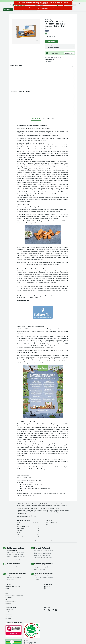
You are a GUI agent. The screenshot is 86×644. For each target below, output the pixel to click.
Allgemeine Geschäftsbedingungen (14, 595)
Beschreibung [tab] (36, 119)
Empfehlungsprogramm (11, 616)
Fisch (52, 57)
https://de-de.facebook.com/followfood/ (44, 258)
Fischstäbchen (60, 57)
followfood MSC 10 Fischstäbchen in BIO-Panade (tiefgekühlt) (56, 24)
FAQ (7, 599)
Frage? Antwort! (42, 548)
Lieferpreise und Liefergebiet (13, 587)
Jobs (7, 593)
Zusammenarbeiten (16, 574)
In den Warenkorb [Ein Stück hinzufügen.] (51, 41)
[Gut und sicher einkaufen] (32, 631)
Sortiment (8, 9)
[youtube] (53, 610)
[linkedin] (56, 610)
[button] (80, 5)
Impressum (8, 604)
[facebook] (45, 610)
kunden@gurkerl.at (44, 564)
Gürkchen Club (9, 610)
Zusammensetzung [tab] (48, 119)
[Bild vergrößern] (37, 42)
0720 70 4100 (13, 564)
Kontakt (7, 589)
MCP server (8, 618)
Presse (7, 591)
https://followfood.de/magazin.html (51, 256)
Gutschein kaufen (10, 612)
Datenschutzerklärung (11, 601)
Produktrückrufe (10, 597)
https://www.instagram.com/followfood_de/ (30, 260)
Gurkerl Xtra (9, 614)
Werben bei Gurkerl (44, 574)
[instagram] (49, 610)
